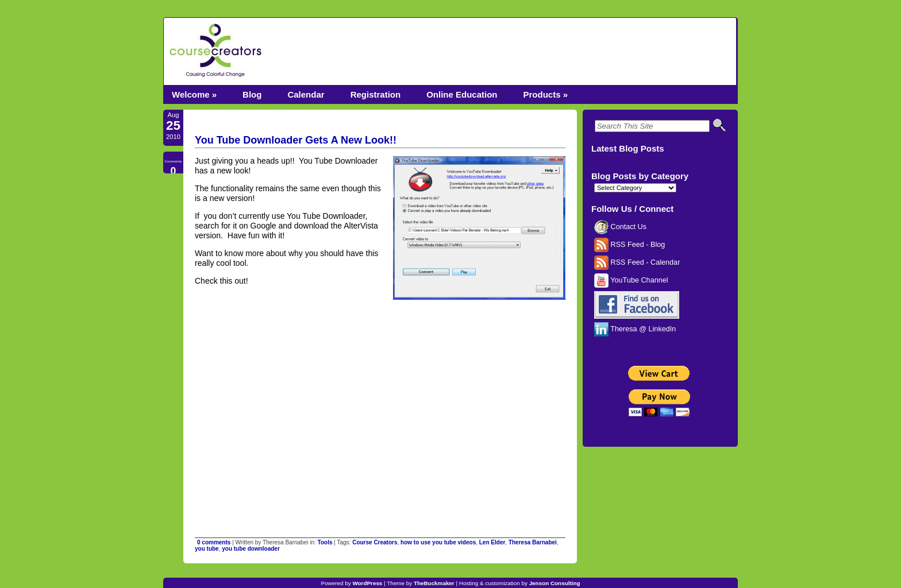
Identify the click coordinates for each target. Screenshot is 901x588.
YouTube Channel (631, 280)
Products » (545, 94)
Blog (252, 94)
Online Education (462, 94)
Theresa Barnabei (533, 542)
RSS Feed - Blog (629, 245)
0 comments (214, 542)
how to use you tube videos (438, 542)
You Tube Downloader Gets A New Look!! (296, 140)
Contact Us (620, 227)
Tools (325, 542)
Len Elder (492, 542)
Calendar (306, 94)
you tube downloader (251, 549)
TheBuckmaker (434, 583)
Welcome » (194, 94)
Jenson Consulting (555, 583)
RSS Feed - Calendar (637, 262)
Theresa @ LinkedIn (635, 329)
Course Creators (375, 542)
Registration (376, 94)
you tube (207, 549)
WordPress (367, 583)
